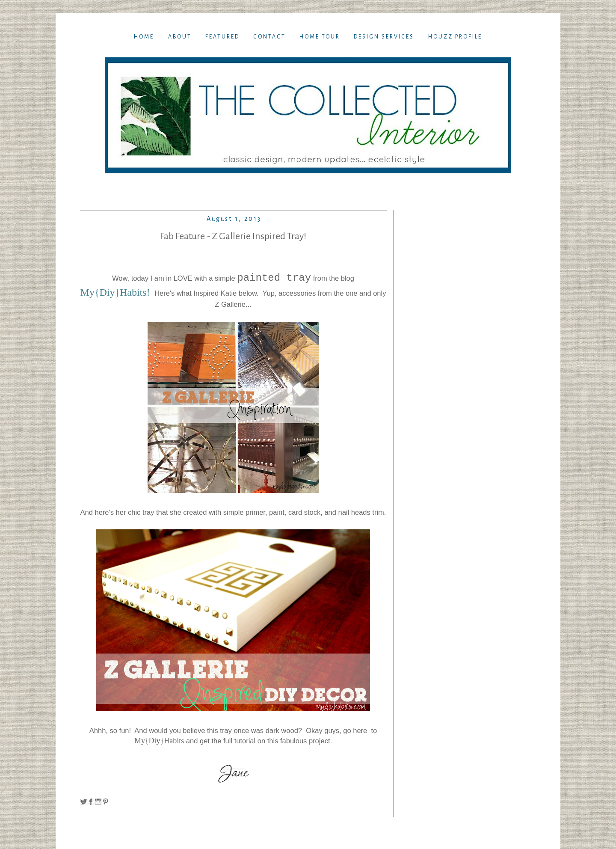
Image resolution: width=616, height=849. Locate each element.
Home (144, 37)
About (180, 37)
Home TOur (320, 37)
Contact (269, 37)
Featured (222, 37)
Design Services (384, 37)
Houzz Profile (455, 37)
